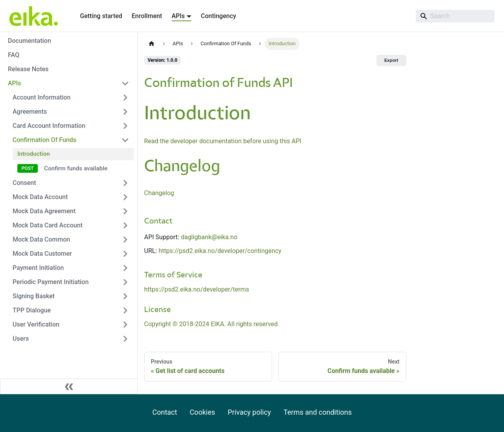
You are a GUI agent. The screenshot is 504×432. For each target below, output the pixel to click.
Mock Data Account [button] (40, 197)
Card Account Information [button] (49, 126)
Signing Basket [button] (34, 296)
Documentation (30, 41)
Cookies (203, 412)
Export (391, 60)
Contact (165, 412)
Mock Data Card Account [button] (48, 225)
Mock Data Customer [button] (42, 254)
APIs (15, 83)
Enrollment (147, 16)
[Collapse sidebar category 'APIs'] (125, 83)
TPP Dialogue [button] (32, 310)
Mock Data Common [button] (41, 239)
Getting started (101, 16)
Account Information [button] (42, 97)
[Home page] (152, 44)
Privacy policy (249, 412)
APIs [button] (178, 16)
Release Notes (28, 69)
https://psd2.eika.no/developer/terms (197, 289)
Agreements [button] (30, 112)
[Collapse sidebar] (69, 386)
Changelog (159, 193)
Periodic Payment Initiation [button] (51, 282)
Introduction (34, 154)
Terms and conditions (318, 412)
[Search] (455, 16)
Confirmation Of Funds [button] (44, 140)
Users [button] (21, 339)
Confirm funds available (76, 168)
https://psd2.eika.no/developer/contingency (220, 251)
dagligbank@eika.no (209, 237)
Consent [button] (24, 183)
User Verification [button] (36, 324)
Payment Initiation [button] (38, 268)
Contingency (218, 16)
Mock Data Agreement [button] (44, 211)
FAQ (14, 55)
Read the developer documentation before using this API (223, 141)
